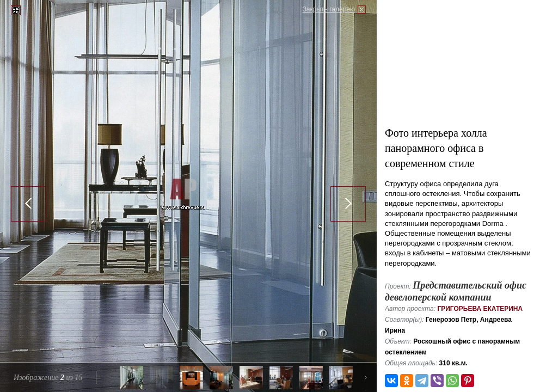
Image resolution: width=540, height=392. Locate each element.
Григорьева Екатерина (480, 309)
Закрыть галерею (329, 9)
